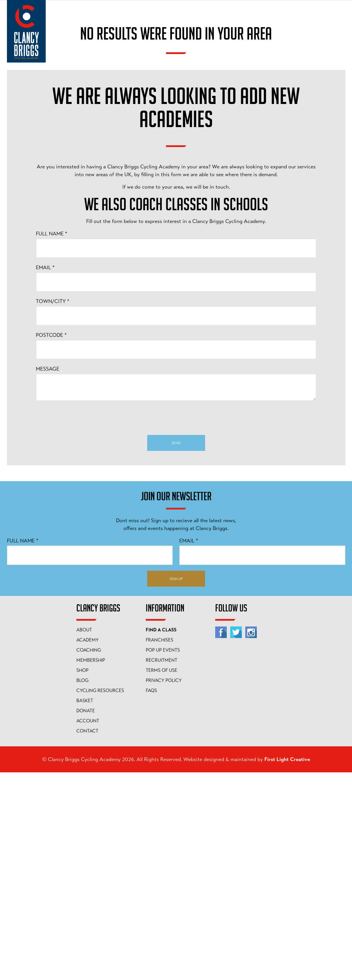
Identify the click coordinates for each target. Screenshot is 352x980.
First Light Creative (287, 967)
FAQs (151, 898)
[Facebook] (221, 840)
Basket (85, 908)
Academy (87, 848)
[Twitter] (236, 840)
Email (45, 475)
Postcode (51, 543)
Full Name (52, 441)
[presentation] (176, 626)
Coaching (89, 858)
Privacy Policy (164, 888)
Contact (87, 939)
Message (48, 577)
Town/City (53, 509)
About (84, 838)
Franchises (160, 848)
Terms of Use (162, 878)
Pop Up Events (163, 858)
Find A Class (161, 838)
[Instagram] (251, 840)
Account (88, 929)
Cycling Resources (100, 898)
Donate (86, 918)
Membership (91, 868)
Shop (82, 878)
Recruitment (162, 868)
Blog (82, 888)
